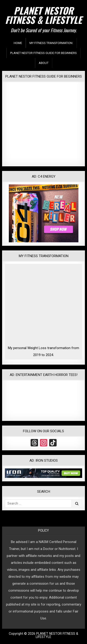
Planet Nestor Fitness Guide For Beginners (43, 53)
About (44, 63)
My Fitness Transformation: (51, 43)
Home (18, 43)
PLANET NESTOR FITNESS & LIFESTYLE (43, 15)
